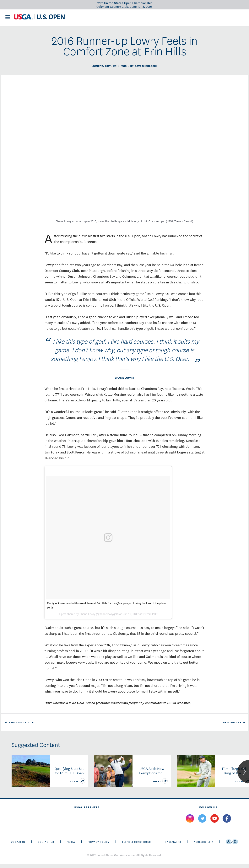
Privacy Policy (99, 846)
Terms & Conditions (136, 846)
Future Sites (128, 19)
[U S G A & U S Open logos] (39, 19)
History (150, 19)
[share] (82, 785)
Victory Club (102, 19)
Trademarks (172, 846)
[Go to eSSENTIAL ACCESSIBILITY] (232, 846)
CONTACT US (46, 846)
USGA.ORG (18, 846)
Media (71, 846)
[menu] (8, 19)
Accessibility (203, 846)
